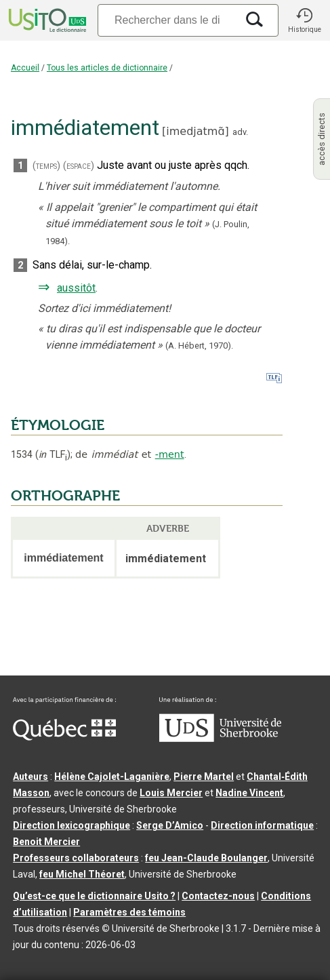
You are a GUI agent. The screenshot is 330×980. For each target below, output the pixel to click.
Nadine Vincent (249, 793)
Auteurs (30, 777)
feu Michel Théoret (82, 874)
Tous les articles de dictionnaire (107, 68)
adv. (240, 132)
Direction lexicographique (71, 825)
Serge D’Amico (170, 825)
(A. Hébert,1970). (199, 346)
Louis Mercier (171, 793)
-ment (170, 454)
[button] (304, 20)
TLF (53, 455)
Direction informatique (262, 825)
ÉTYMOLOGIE (58, 425)
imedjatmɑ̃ (195, 131)
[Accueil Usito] (46, 20)
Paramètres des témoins (129, 912)
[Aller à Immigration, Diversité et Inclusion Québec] (64, 737)
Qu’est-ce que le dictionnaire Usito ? (94, 896)
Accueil (25, 68)
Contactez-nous (218, 896)
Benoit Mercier (46, 842)
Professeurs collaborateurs (76, 858)
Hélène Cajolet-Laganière (112, 777)
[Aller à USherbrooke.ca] (220, 739)
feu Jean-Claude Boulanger (206, 858)
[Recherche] (167, 20)
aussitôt (76, 288)
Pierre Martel (204, 777)
